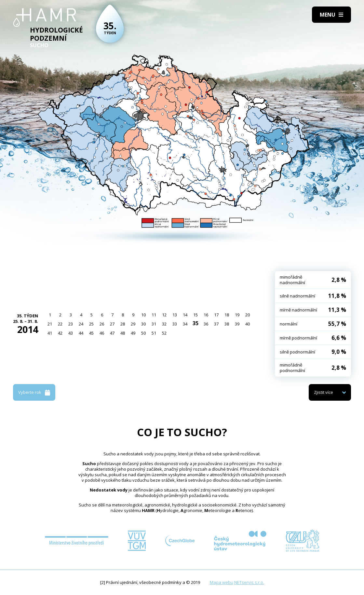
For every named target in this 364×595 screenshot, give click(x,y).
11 (154, 315)
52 (164, 333)
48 (123, 333)
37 (216, 324)
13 (175, 315)
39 (237, 324)
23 (71, 324)
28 (123, 324)
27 (112, 324)
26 (102, 324)
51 (154, 333)
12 (164, 315)
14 (185, 315)
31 (154, 324)
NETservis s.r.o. (249, 582)
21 (50, 324)
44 (81, 333)
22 (60, 324)
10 (143, 315)
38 (227, 324)
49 (133, 333)
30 (143, 324)
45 (91, 333)
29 (133, 324)
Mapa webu (222, 582)
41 (50, 333)
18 (227, 315)
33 (175, 324)
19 (237, 315)
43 (71, 333)
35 (195, 323)
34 (185, 324)
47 (112, 333)
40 (248, 324)
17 (216, 315)
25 (91, 324)
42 (60, 333)
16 (206, 315)
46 (102, 333)
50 (143, 333)
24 (81, 324)
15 (195, 315)
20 (248, 315)
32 (164, 324)
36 (206, 324)
